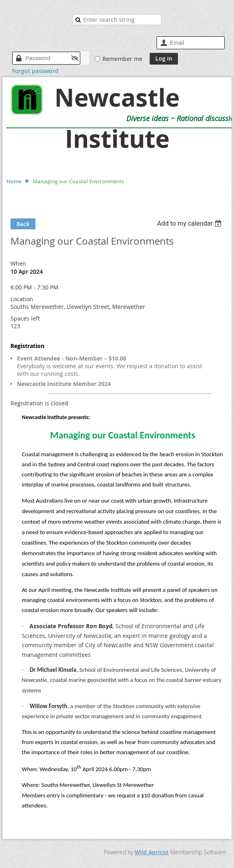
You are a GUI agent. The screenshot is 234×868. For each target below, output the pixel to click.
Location (22, 299)
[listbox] (190, 223)
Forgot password (35, 71)
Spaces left (25, 318)
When (18, 263)
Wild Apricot (152, 852)
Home (14, 181)
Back (23, 224)
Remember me (122, 59)
